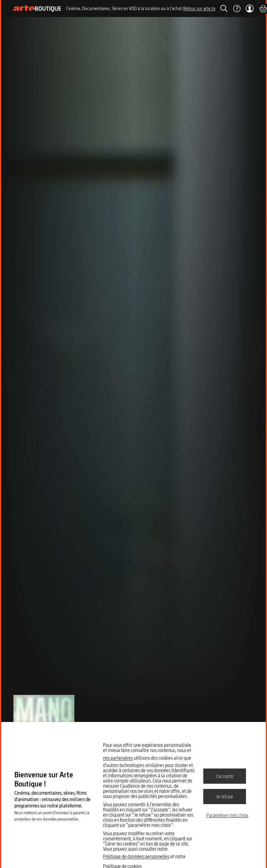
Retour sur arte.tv (199, 8)
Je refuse (224, 796)
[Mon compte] (249, 9)
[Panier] (263, 9)
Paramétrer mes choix (227, 815)
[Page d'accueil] (37, 9)
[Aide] (237, 9)
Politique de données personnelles (136, 856)
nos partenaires (118, 758)
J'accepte (224, 776)
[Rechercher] (224, 9)
